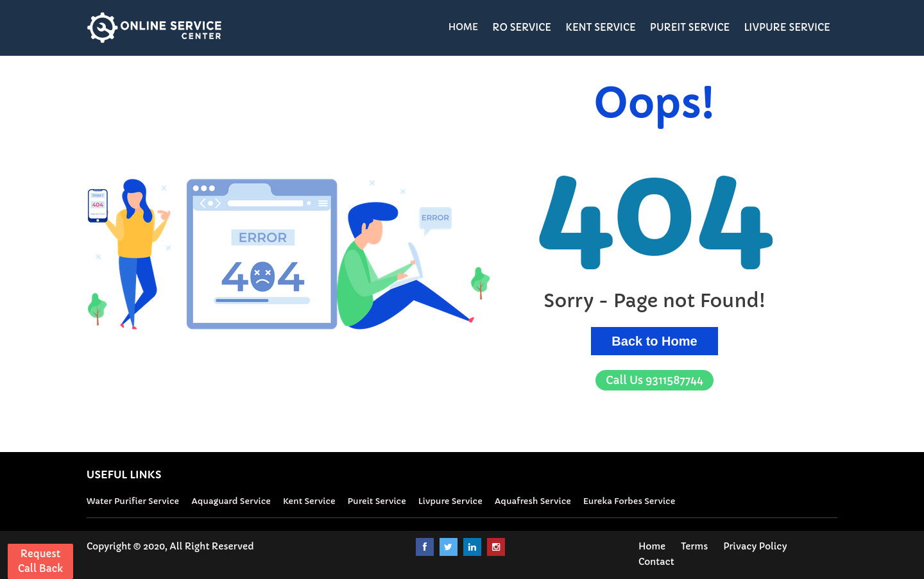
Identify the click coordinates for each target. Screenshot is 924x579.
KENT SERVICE (601, 27)
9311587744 (654, 380)
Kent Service (309, 501)
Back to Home (654, 341)
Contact (656, 562)
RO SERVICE (522, 27)
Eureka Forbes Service (629, 501)
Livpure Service (450, 501)
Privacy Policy (755, 546)
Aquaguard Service (231, 501)
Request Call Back (40, 561)
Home (652, 546)
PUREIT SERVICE (690, 27)
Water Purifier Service (133, 501)
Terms (694, 546)
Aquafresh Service (533, 501)
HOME (464, 27)
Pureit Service (377, 501)
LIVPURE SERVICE (787, 27)
